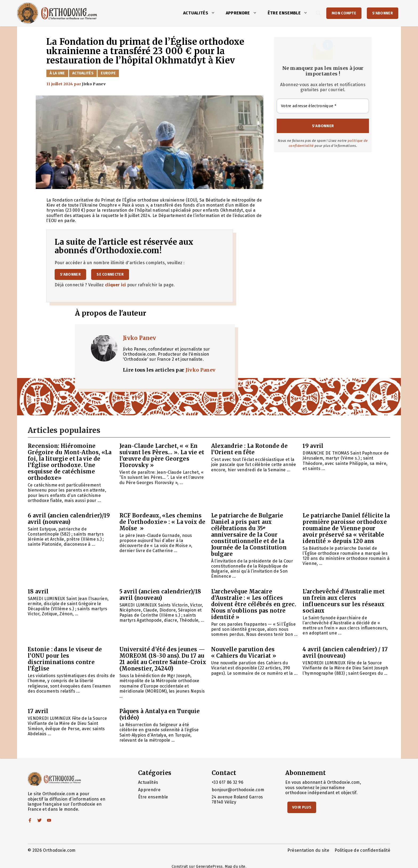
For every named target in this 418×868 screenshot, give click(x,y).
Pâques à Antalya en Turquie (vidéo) (160, 714)
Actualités (202, 13)
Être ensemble (290, 13)
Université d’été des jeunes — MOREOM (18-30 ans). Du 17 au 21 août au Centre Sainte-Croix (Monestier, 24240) (163, 659)
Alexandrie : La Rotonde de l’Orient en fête (249, 449)
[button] (214, 13)
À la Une (57, 73)
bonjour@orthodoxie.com (238, 790)
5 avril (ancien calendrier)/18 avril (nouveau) (160, 595)
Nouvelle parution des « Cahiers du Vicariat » (244, 652)
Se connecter (110, 274)
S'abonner (383, 13)
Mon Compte (344, 13)
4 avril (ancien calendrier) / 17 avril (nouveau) (345, 652)
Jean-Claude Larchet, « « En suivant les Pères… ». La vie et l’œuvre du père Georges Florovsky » (162, 455)
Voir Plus (302, 807)
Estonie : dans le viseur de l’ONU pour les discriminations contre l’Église (65, 659)
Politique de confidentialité (362, 850)
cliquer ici (116, 285)
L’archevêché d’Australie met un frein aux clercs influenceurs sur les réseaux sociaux (344, 601)
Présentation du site (308, 850)
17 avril (38, 711)
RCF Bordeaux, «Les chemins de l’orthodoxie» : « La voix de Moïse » (162, 522)
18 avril (38, 591)
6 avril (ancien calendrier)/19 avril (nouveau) (69, 519)
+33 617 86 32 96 (228, 782)
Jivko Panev (140, 338)
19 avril (313, 446)
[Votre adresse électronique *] (323, 106)
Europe (108, 73)
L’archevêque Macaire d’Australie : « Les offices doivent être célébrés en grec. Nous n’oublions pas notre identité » (254, 604)
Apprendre (244, 13)
